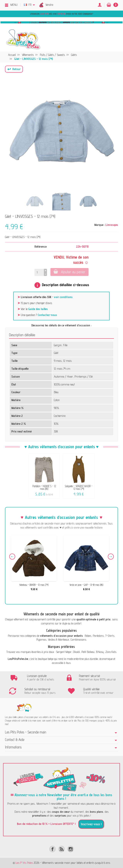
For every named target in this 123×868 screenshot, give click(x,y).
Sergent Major (64, 652)
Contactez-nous (47, 315)
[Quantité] (39, 272)
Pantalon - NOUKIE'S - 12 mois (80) (44, 487)
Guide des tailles (38, 309)
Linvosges (112, 225)
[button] (14, 69)
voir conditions (63, 297)
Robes (88, 636)
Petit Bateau (88, 652)
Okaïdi (77, 652)
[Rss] (61, 849)
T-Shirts (110, 636)
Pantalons (98, 636)
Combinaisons (78, 640)
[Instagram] (71, 849)
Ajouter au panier (69, 272)
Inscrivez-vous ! (91, 824)
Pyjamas (41, 640)
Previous (12, 557)
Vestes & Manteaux (59, 640)
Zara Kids (111, 652)
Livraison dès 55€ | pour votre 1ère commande (61, 14)
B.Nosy (100, 652)
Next (111, 557)
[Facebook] (52, 849)
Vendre (49, 5)
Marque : (100, 225)
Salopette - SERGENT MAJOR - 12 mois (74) (79, 487)
